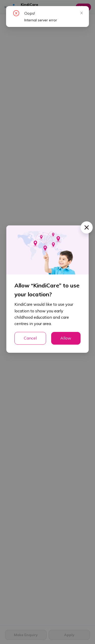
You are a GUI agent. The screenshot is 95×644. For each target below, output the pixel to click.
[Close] (87, 227)
